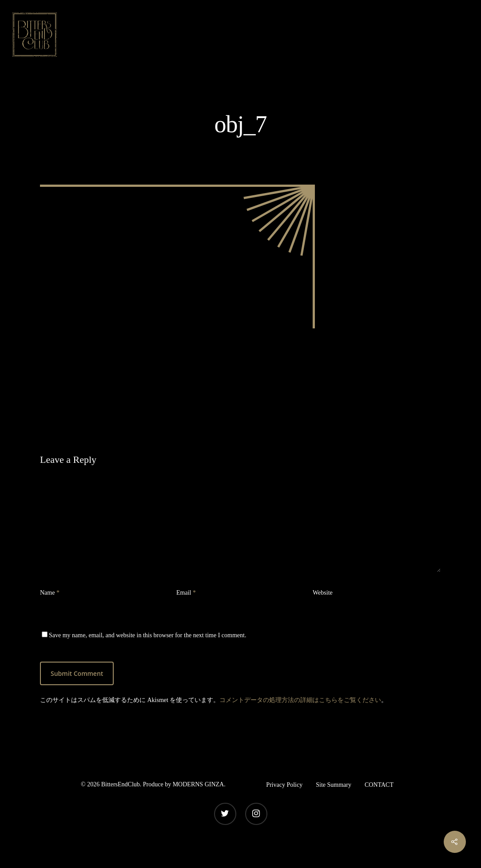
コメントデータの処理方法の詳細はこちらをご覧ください (300, 700)
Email (186, 593)
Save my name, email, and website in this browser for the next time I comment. (147, 635)
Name (50, 593)
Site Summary (334, 785)
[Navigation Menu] (461, 35)
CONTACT (379, 785)
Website (323, 593)
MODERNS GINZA (199, 784)
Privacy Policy (284, 785)
